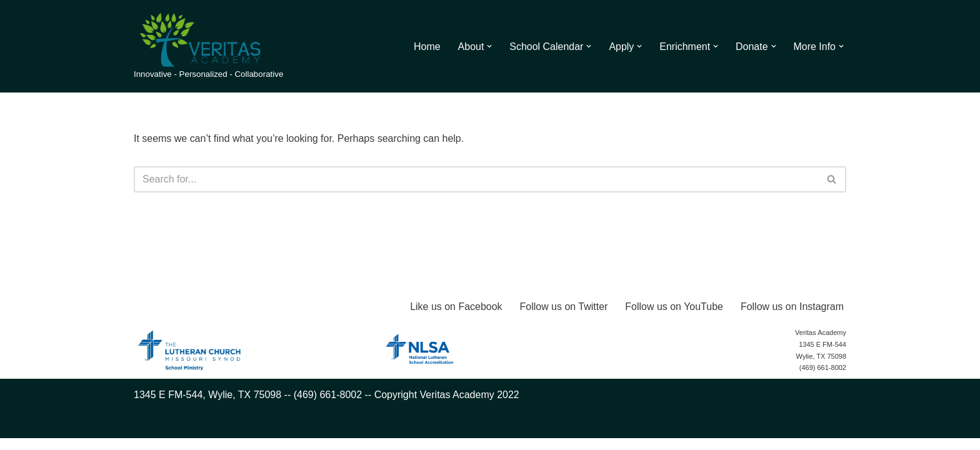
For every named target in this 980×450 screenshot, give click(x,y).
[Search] (476, 179)
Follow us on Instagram (792, 318)
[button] (489, 46)
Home (427, 47)
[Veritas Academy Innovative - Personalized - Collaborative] (208, 46)
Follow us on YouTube (674, 318)
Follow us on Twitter (563, 318)
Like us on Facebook (456, 318)
